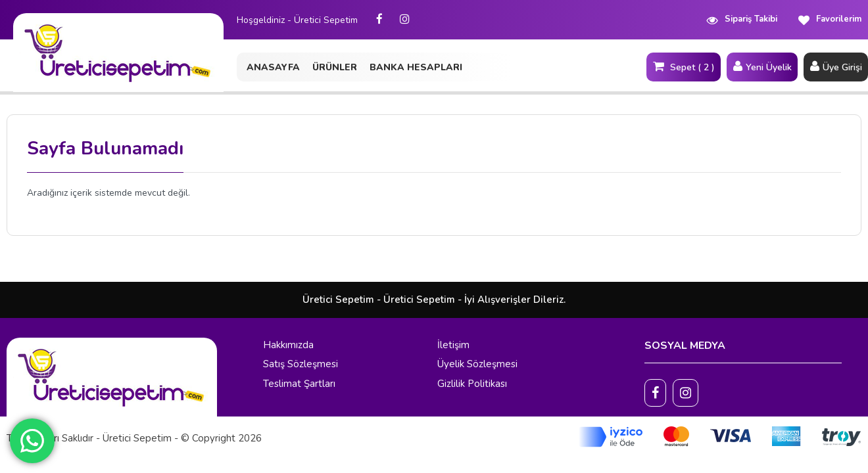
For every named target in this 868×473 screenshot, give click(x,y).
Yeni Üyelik (762, 66)
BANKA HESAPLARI (416, 67)
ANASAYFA (273, 67)
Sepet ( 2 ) (684, 66)
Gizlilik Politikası (472, 384)
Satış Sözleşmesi (301, 364)
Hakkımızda (288, 345)
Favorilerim (829, 19)
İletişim (453, 345)
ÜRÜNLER (335, 67)
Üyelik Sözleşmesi (477, 364)
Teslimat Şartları (299, 384)
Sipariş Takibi (741, 19)
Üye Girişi (836, 66)
